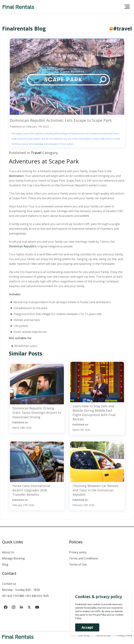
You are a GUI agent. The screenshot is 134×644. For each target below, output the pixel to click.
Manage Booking (13, 558)
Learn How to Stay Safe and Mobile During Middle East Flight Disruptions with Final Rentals (94, 413)
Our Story (84, 635)
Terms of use (103, 635)
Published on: (22, 425)
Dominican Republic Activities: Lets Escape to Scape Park (61, 120)
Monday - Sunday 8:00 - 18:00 (21, 590)
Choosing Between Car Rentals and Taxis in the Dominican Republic (96, 490)
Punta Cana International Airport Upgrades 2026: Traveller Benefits (31, 490)
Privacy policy (78, 552)
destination (16, 176)
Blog (5, 564)
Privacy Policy (124, 635)
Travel (36, 153)
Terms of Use (78, 564)
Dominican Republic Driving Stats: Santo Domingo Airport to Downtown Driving (37, 413)
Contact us (9, 584)
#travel (123, 29)
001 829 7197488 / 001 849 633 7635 (25, 596)
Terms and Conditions (84, 558)
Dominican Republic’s (23, 246)
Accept (87, 627)
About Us (8, 552)
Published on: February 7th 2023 (29, 126)
